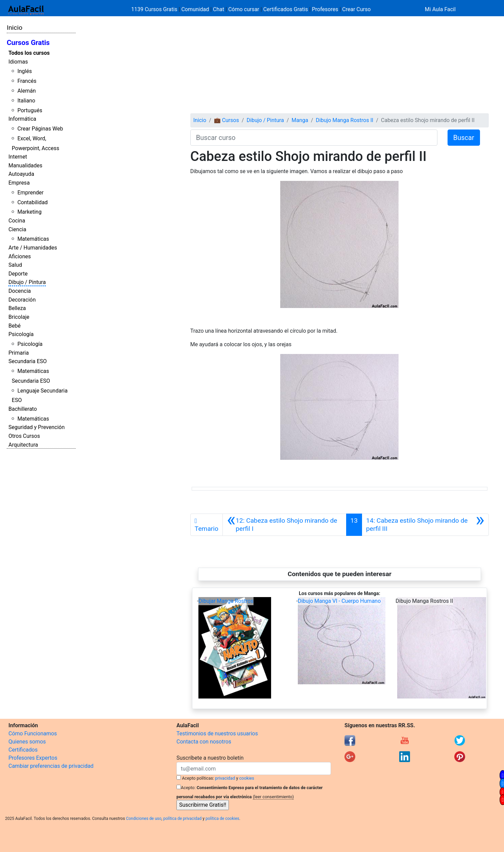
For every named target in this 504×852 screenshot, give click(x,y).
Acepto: (188, 788)
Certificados (23, 750)
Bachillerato (23, 409)
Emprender (30, 193)
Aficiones (20, 256)
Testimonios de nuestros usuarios (217, 733)
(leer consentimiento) (273, 797)
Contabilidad (32, 202)
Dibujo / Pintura (27, 282)
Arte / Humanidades (33, 248)
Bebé (15, 326)
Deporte (18, 274)
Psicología (21, 334)
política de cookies (222, 819)
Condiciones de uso (144, 819)
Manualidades (25, 165)
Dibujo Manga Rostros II (344, 120)
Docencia (20, 291)
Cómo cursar (244, 9)
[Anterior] (284, 525)
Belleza (17, 308)
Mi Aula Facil (440, 9)
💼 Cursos (226, 120)
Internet (18, 157)
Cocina (17, 221)
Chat (219, 9)
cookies (247, 778)
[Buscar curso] (314, 138)
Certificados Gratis (286, 9)
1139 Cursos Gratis (155, 9)
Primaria (19, 353)
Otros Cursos (24, 436)
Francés (27, 81)
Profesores (325, 9)
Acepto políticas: (198, 778)
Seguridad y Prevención (37, 427)
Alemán (26, 91)
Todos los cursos (29, 53)
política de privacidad (182, 819)
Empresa (19, 183)
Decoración (22, 300)
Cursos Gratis (28, 43)
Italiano (26, 101)
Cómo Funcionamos (33, 733)
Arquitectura (23, 445)
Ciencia (17, 229)
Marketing (29, 212)
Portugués (30, 110)
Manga (300, 120)
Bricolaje (19, 317)
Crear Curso (356, 9)
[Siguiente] (425, 525)
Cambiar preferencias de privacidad (51, 766)
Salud (15, 265)
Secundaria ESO (28, 361)
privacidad (225, 778)
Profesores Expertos (33, 758)
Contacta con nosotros (204, 742)
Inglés (25, 71)
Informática (22, 119)
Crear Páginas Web (40, 129)
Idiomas (18, 62)
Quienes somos (27, 742)
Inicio (15, 28)
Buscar (464, 138)
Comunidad (195, 9)
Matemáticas (33, 239)
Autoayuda (21, 174)
